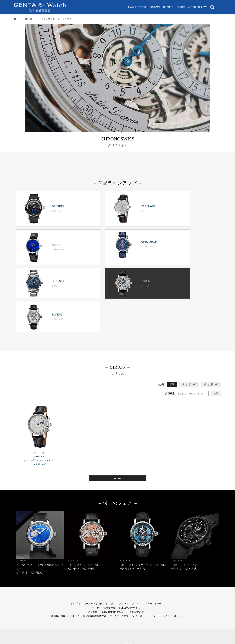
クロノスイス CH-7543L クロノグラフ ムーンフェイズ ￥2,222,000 (40, 378)
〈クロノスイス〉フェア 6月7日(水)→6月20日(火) (195, 484)
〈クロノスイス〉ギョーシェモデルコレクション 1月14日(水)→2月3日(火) (40, 486)
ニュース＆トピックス (93, 547)
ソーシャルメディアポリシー (168, 560)
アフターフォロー (152, 547)
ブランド (124, 547)
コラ (111, 547)
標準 (172, 328)
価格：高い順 (211, 328)
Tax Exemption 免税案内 (114, 556)
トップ (74, 547)
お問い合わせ (137, 556)
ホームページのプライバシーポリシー (130, 560)
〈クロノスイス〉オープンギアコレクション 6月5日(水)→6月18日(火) (144, 484)
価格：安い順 (189, 328)
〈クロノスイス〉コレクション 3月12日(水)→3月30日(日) (92, 484)
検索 (216, 337)
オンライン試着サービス (105, 551)
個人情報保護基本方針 (94, 560)
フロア (135, 547)
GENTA (75, 560)
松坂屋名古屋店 (60, 560)
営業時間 (93, 556)
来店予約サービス (131, 551)
